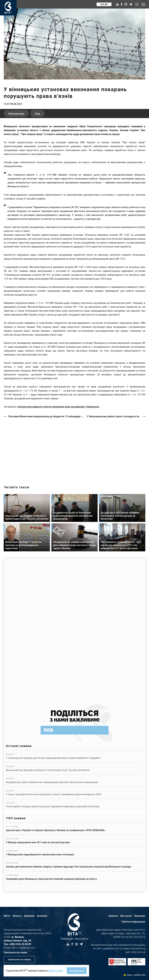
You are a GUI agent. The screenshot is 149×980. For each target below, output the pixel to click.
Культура (42, 916)
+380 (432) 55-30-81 (20, 944)
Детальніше (74, 756)
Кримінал (29, 916)
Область (17, 916)
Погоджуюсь (77, 971)
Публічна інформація (133, 922)
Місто (7, 916)
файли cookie (56, 970)
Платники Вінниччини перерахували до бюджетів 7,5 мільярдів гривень (46, 416)
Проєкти (113, 916)
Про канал (126, 916)
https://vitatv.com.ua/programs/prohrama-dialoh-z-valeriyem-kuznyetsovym (74, 449)
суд (38, 114)
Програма (140, 916)
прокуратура (17, 114)
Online (104, 4)
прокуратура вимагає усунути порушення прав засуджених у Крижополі (58, 407)
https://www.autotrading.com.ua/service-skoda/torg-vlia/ (74, 630)
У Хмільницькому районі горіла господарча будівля (116, 416)
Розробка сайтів (140, 975)
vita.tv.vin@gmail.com (23, 948)
